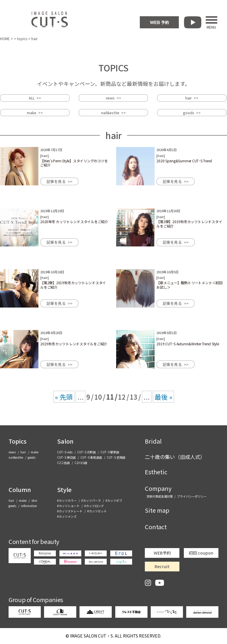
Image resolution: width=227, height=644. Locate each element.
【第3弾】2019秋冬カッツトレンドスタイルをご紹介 (189, 224)
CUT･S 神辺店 (66, 457)
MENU (211, 22)
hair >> (192, 98)
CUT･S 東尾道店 (91, 457)
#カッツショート (68, 506)
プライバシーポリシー (192, 496)
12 (122, 397)
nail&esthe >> (113, 113)
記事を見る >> (59, 181)
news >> (113, 98)
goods (32, 457)
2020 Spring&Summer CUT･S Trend (184, 161)
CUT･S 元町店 (86, 452)
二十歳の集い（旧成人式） (175, 457)
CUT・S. (92, 636)
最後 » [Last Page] (163, 397)
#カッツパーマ (91, 500)
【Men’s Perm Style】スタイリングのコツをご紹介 (74, 163)
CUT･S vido (65, 452)
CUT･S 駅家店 (110, 452)
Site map (157, 510)
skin (34, 500)
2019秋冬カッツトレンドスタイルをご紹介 (74, 344)
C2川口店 (81, 463)
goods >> (192, 113)
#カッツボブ (114, 500)
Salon (65, 441)
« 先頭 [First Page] (64, 397)
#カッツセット (97, 511)
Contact (156, 527)
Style (64, 489)
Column (20, 489)
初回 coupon (201, 553)
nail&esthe (16, 457)
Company (158, 488)
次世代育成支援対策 (160, 496)
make (35, 452)
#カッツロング (94, 506)
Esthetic (156, 472)
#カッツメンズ (67, 516)
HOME (5, 39)
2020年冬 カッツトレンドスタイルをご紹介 (74, 222)
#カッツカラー (67, 500)
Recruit (162, 566)
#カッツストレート (70, 511)
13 (134, 397)
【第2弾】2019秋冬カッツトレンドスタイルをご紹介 (73, 285)
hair (44, 156)
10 (98, 397)
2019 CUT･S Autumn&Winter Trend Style (188, 344)
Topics (18, 441)
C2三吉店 (63, 463)
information (29, 506)
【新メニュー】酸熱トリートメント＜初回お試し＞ (189, 285)
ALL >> (35, 98)
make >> (35, 113)
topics (22, 39)
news (12, 452)
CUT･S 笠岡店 (116, 457)
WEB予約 (162, 553)
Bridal (153, 441)
